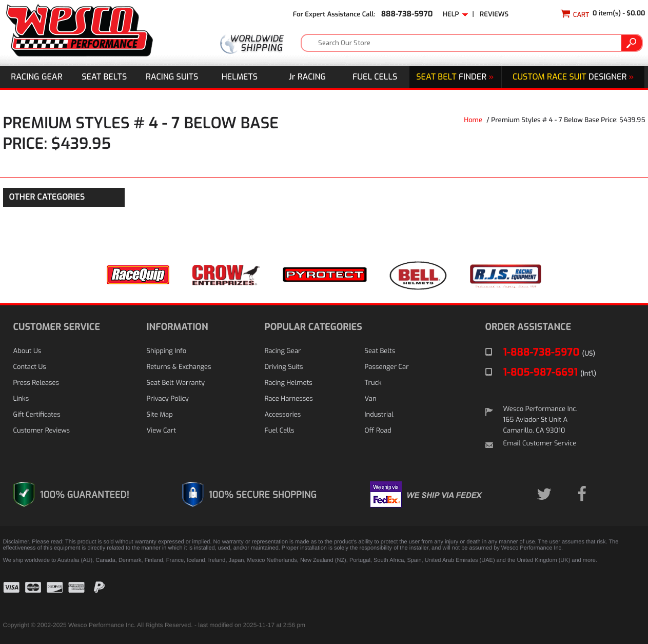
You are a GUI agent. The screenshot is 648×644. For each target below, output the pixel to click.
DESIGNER (573, 77)
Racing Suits (172, 77)
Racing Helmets (289, 383)
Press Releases (36, 383)
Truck (373, 383)
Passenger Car (387, 367)
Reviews (494, 15)
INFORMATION (178, 327)
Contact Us (30, 367)
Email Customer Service (540, 444)
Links (21, 399)
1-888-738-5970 (549, 352)
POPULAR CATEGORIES (313, 327)
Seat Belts (104, 77)
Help (456, 15)
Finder (455, 77)
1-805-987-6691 (550, 372)
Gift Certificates (37, 415)
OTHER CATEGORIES (47, 197)
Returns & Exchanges (179, 367)
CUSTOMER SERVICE (57, 327)
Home (473, 120)
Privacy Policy (168, 399)
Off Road (378, 431)
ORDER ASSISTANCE (528, 327)
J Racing (308, 77)
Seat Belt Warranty (176, 383)
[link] (620, 595)
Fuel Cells (375, 77)
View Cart (161, 431)
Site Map (160, 415)
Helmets (240, 77)
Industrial (379, 415)
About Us (27, 351)
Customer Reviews (42, 431)
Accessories (283, 415)
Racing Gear (36, 77)
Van (371, 399)
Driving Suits (284, 367)
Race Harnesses (289, 399)
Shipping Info (167, 351)
